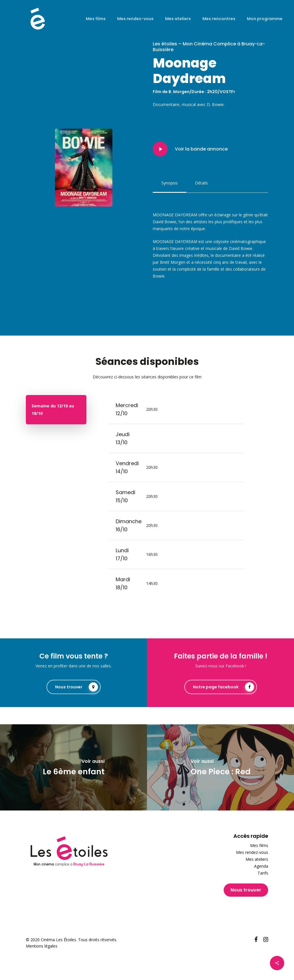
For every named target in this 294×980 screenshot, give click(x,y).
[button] (170, 183)
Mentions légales (42, 946)
